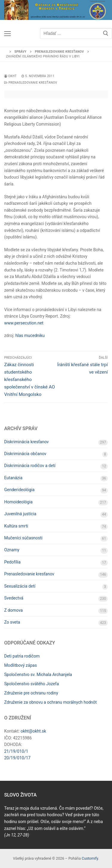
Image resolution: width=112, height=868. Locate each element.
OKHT (10, 76)
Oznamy (12, 550)
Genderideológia (19, 490)
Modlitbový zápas (20, 665)
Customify (90, 858)
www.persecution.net (24, 323)
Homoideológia (18, 502)
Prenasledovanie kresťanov (31, 83)
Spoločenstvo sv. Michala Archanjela (38, 675)
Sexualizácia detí (20, 586)
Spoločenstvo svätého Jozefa (32, 684)
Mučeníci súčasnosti (23, 538)
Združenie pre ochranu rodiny (31, 693)
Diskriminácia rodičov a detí (30, 466)
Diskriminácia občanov (25, 454)
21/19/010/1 (16, 751)
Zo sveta (12, 622)
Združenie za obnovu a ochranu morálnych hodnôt (50, 702)
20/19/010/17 (17, 758)
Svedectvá (14, 598)
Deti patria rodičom (22, 656)
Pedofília (12, 562)
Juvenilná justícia (20, 514)
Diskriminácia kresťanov (26, 442)
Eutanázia (13, 478)
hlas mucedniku (30, 335)
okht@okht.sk (33, 731)
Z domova (13, 610)
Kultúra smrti (16, 526)
